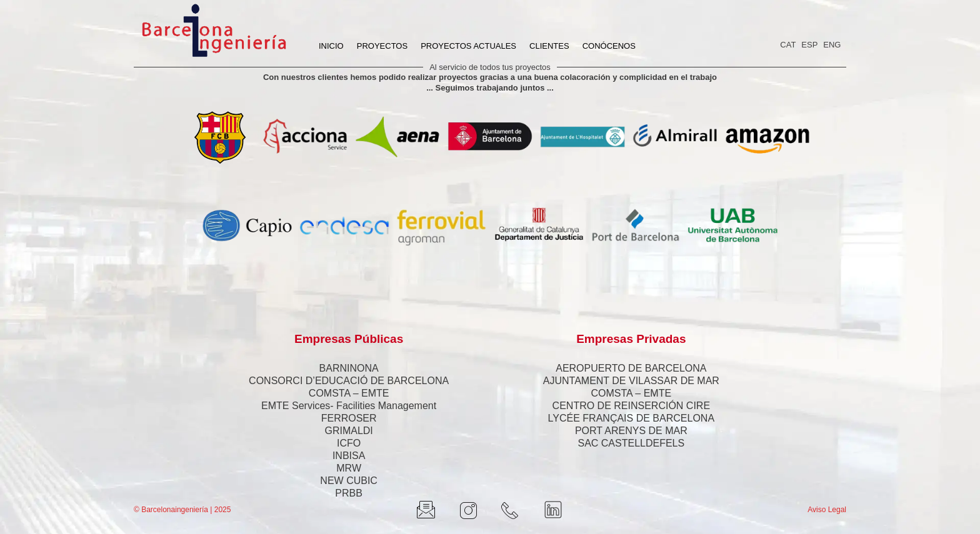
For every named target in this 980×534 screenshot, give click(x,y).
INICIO (331, 46)
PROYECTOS (382, 46)
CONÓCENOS (609, 46)
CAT (788, 45)
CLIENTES (549, 46)
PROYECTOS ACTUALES (468, 46)
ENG (832, 45)
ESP (809, 45)
